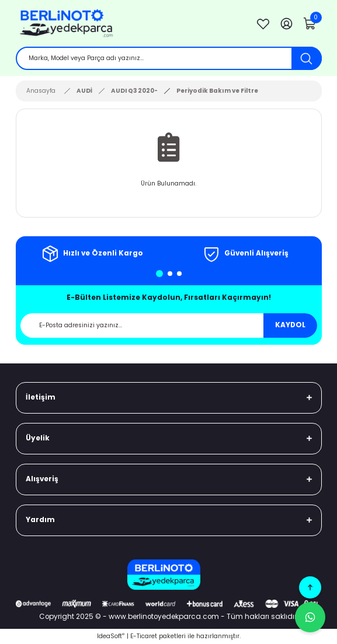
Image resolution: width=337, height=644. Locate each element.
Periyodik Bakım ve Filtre (217, 91)
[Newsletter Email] (169, 325)
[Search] (169, 58)
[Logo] (129, 23)
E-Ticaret (144, 636)
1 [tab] (159, 274)
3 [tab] (179, 274)
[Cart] (310, 23)
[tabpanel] (92, 254)
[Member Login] (287, 23)
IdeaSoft (111, 636)
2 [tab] (170, 274)
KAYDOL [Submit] (290, 325)
